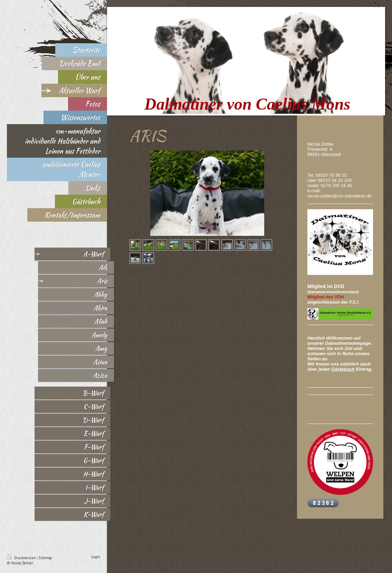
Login (96, 557)
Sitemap (45, 558)
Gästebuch (343, 369)
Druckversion (22, 558)
